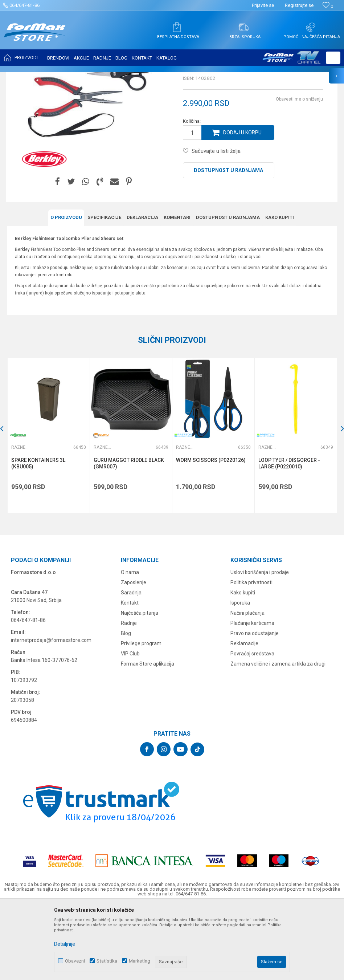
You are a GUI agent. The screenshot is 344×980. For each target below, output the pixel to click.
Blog (126, 705)
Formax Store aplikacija (148, 736)
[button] (333, 58)
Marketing (140, 961)
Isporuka (240, 675)
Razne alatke (110, 77)
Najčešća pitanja (140, 685)
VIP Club (130, 726)
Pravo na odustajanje (255, 705)
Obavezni (75, 961)
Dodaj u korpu (242, 205)
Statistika (107, 961)
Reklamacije (244, 716)
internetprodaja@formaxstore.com (51, 712)
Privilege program (141, 716)
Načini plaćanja (247, 685)
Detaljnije (65, 944)
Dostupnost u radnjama (228, 243)
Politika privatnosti (251, 655)
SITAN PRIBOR (77, 77)
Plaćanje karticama (252, 695)
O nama (130, 644)
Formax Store (21, 77)
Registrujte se (299, 5)
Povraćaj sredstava (252, 726)
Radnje (129, 695)
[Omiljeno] (328, 6)
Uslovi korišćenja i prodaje (260, 644)
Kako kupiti (243, 665)
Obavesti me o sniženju (299, 171)
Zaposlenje (134, 655)
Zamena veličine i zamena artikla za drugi (278, 736)
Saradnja (131, 665)
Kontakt (130, 675)
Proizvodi (48, 77)
